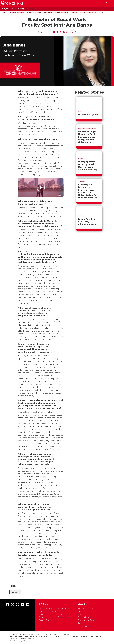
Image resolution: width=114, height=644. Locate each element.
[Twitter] (13, 605)
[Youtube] (23, 605)
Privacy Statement (96, 636)
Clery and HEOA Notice (23, 636)
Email (41, 614)
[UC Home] (12, 3)
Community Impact (86, 617)
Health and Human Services (87, 129)
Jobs (79, 611)
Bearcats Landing (65, 617)
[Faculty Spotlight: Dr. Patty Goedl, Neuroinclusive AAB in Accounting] (89, 154)
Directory (81, 623)
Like (73, 32)
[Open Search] (106, 3)
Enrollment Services (47, 611)
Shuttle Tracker (64, 608)
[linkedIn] (28, 605)
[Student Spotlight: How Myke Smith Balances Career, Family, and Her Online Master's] (89, 125)
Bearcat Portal (45, 620)
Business (81, 159)
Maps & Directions (85, 608)
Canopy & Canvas (46, 608)
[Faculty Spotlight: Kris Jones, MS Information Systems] (89, 210)
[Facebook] (8, 605)
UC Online (81, 181)
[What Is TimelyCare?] (89, 103)
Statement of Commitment (63, 636)
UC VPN (61, 614)
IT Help (61, 611)
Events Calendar (84, 626)
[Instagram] (18, 605)
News (80, 614)
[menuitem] (4, 12)
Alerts (12, 636)
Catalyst (42, 617)
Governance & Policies (87, 620)
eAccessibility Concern (81, 636)
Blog (80, 112)
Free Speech (14, 639)
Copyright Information (27, 639)
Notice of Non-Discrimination (42, 636)
